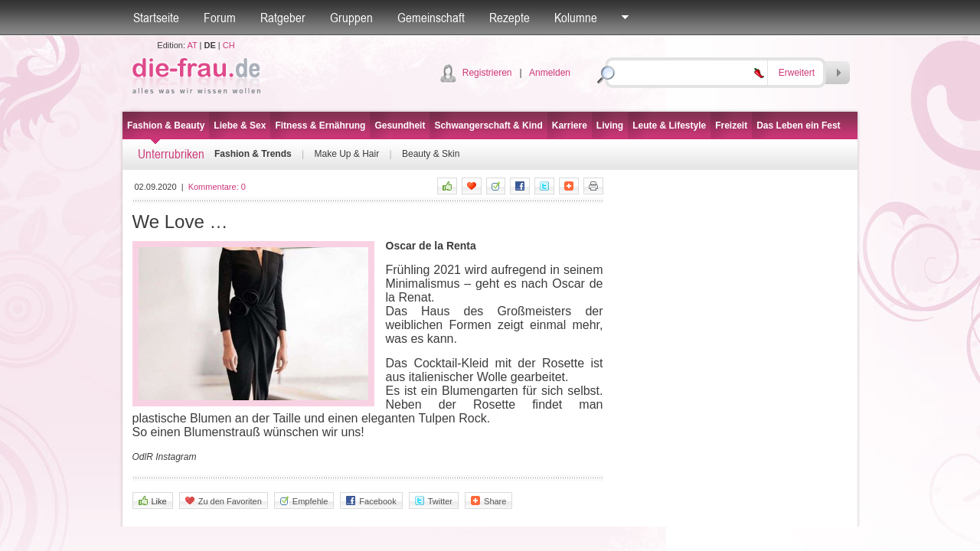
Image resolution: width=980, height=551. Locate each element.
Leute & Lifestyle (669, 126)
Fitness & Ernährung (320, 126)
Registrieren (487, 73)
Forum (220, 18)
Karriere (570, 126)
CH (229, 45)
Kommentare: (217, 187)
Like (153, 501)
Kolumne (576, 18)
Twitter (434, 501)
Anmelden (550, 73)
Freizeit (731, 126)
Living (610, 126)
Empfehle (304, 501)
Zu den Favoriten (224, 501)
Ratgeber (283, 18)
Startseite (156, 18)
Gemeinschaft (431, 18)
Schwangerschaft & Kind (488, 126)
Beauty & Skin (431, 154)
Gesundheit (400, 126)
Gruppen (351, 18)
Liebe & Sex (240, 126)
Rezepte (510, 18)
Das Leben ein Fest (798, 126)
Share (488, 501)
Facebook (371, 501)
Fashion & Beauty (166, 126)
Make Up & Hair (346, 154)
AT (192, 45)
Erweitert (797, 73)
